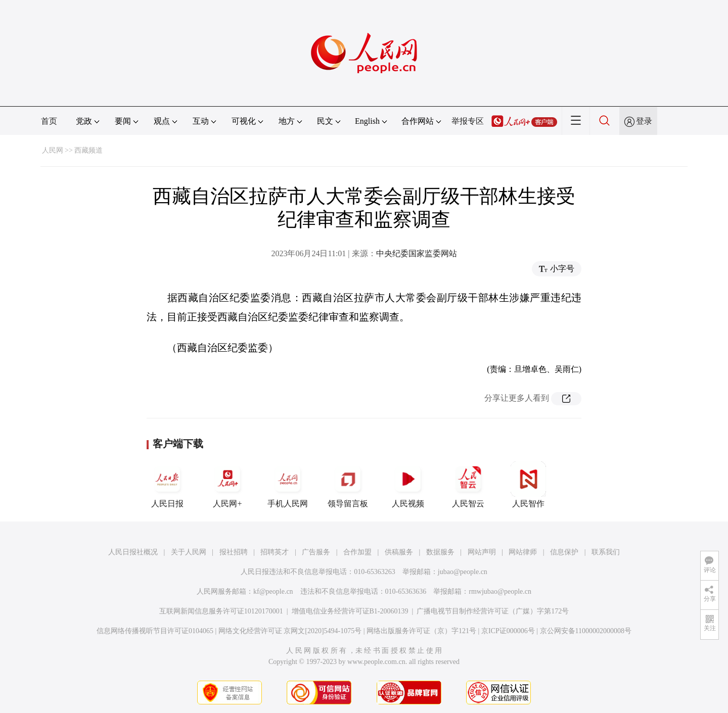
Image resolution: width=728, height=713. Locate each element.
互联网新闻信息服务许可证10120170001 (221, 611)
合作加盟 (357, 552)
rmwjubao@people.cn (500, 591)
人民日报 (167, 485)
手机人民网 (288, 485)
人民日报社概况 (133, 552)
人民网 (53, 150)
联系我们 (606, 552)
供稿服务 (399, 552)
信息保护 (564, 552)
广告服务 (316, 552)
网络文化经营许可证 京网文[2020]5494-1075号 (290, 631)
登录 (644, 121)
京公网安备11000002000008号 (586, 631)
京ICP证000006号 (508, 631)
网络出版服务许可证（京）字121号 (421, 631)
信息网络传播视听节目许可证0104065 (155, 631)
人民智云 (468, 485)
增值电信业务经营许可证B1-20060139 (350, 611)
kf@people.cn (273, 591)
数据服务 (440, 552)
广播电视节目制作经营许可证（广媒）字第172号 (493, 611)
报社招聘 (234, 552)
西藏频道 (88, 150)
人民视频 (408, 485)
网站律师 (523, 552)
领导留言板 (348, 485)
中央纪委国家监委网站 (417, 253)
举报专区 (468, 121)
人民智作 (528, 485)
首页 (49, 121)
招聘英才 (275, 552)
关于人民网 (189, 552)
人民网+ (227, 485)
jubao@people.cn (463, 572)
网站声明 (482, 552)
